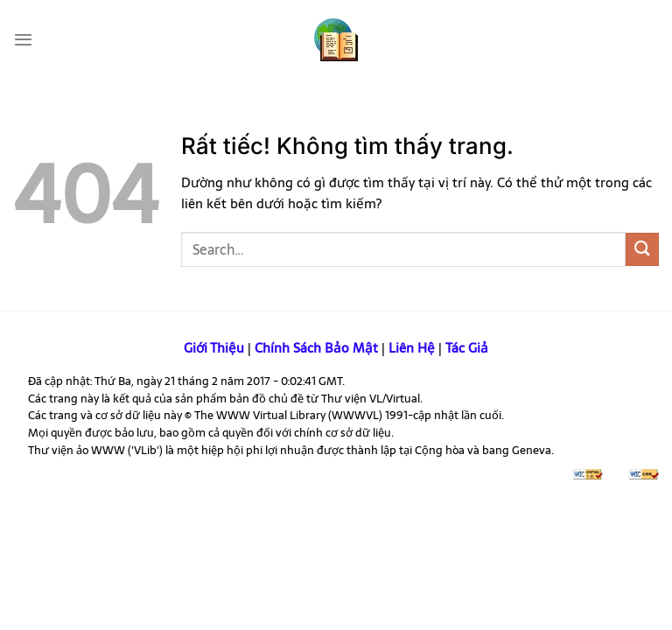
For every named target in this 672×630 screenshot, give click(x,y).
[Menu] (23, 39)
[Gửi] (642, 249)
